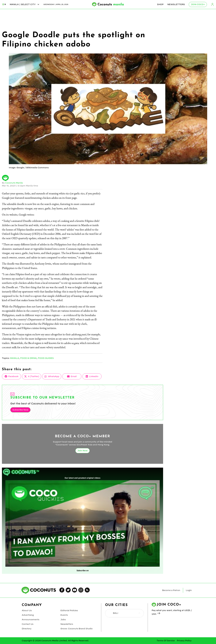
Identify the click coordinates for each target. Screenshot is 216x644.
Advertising (28, 615)
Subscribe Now (20, 410)
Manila (15, 358)
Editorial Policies (69, 610)
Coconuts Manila (14, 183)
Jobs (63, 620)
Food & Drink (28, 358)
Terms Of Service (166, 641)
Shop (160, 4)
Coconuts (111, 5)
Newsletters (176, 4)
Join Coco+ (198, 4)
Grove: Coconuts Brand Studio (77, 629)
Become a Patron (171, 590)
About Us (27, 610)
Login (212, 4)
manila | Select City (25, 4)
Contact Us (28, 624)
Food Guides (46, 358)
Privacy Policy (184, 641)
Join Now (83, 451)
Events (64, 615)
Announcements (31, 620)
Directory (27, 629)
